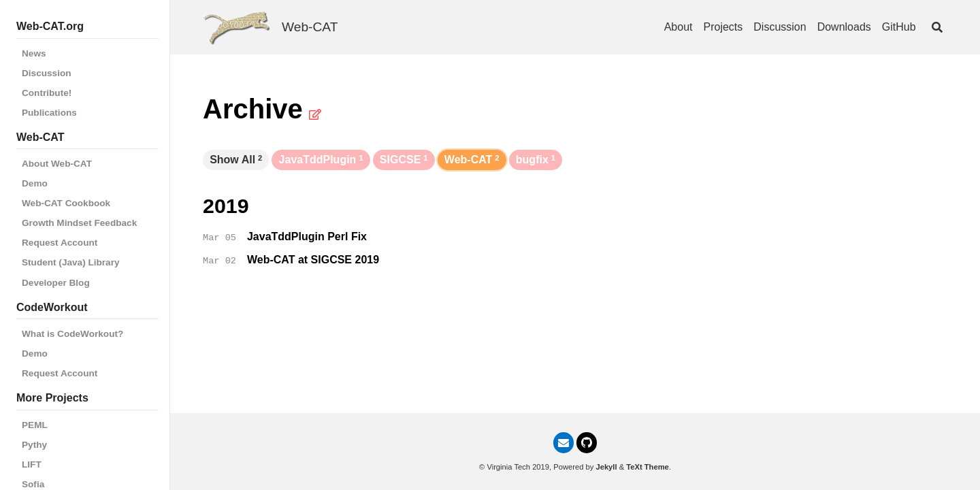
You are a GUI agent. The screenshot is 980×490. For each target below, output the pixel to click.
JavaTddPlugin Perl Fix (307, 236)
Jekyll (606, 467)
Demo (35, 183)
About (679, 27)
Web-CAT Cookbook (66, 203)
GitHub (899, 27)
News (34, 53)
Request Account (60, 243)
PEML (35, 425)
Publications (49, 113)
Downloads (844, 27)
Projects (723, 27)
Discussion (47, 73)
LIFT (32, 464)
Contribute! (47, 93)
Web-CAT (310, 27)
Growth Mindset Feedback (79, 223)
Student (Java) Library (71, 262)
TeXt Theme (648, 467)
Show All (236, 160)
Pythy (34, 445)
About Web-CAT (57, 164)
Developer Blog (56, 283)
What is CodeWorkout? (72, 334)
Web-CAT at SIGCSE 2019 (313, 260)
